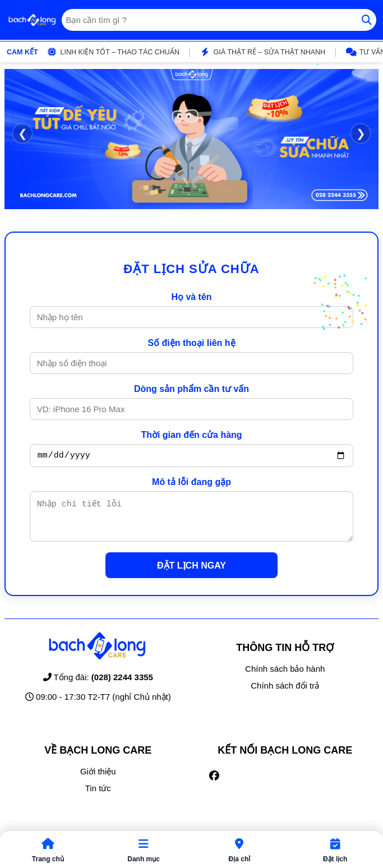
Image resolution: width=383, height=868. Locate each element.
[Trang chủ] (32, 20)
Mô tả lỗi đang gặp (191, 484)
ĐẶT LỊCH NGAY (191, 574)
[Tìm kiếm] (367, 20)
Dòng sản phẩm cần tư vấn (191, 389)
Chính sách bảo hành (285, 677)
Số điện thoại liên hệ (191, 343)
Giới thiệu (98, 780)
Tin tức (98, 797)
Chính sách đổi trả (285, 694)
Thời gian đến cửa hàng (191, 435)
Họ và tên (191, 297)
